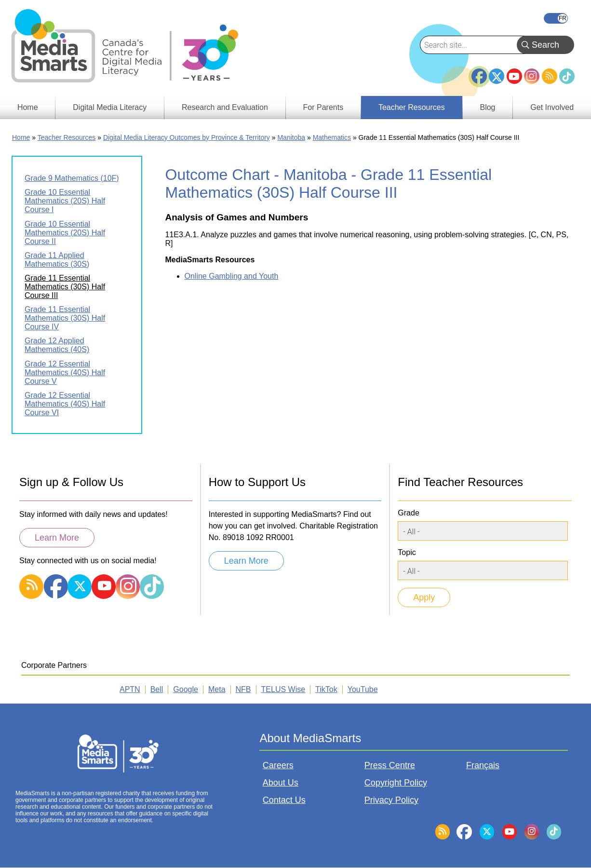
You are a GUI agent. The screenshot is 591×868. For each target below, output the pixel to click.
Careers (278, 765)
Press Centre (390, 765)
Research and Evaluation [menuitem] (225, 107)
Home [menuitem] (28, 107)
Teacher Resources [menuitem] (412, 107)
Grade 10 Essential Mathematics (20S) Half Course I (65, 201)
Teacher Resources (67, 137)
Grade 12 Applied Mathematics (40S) (57, 345)
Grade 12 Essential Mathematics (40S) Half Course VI (65, 404)
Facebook (479, 72)
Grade (408, 513)
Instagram (532, 76)
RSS (550, 76)
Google (186, 689)
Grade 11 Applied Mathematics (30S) (57, 260)
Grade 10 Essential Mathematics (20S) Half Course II (65, 233)
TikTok (567, 76)
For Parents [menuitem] (323, 107)
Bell (157, 689)
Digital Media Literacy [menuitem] (110, 107)
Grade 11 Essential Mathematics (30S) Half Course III (65, 287)
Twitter (497, 76)
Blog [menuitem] (487, 107)
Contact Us (284, 800)
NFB (243, 689)
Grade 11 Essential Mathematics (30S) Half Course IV (65, 318)
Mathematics (332, 137)
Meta (217, 689)
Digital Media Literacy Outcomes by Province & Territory (187, 137)
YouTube (514, 76)
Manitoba (291, 137)
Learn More (57, 538)
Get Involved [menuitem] (552, 107)
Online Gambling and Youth (232, 276)
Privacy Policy (391, 800)
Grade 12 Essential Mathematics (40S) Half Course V (65, 373)
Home (21, 137)
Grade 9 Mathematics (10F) (72, 178)
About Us (281, 783)
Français (556, 18)
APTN (130, 689)
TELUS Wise (283, 689)
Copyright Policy (396, 783)
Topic (407, 552)
